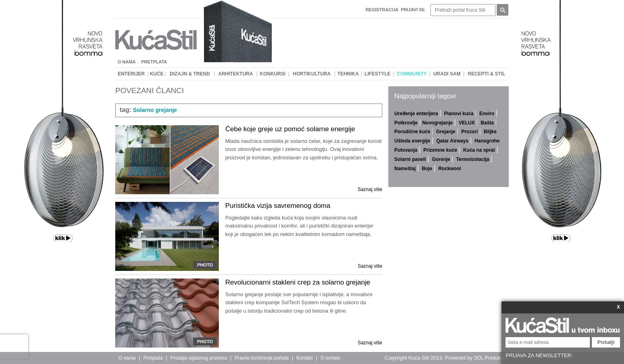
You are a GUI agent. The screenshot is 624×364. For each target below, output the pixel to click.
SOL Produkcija (490, 358)
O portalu (330, 358)
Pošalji (606, 342)
